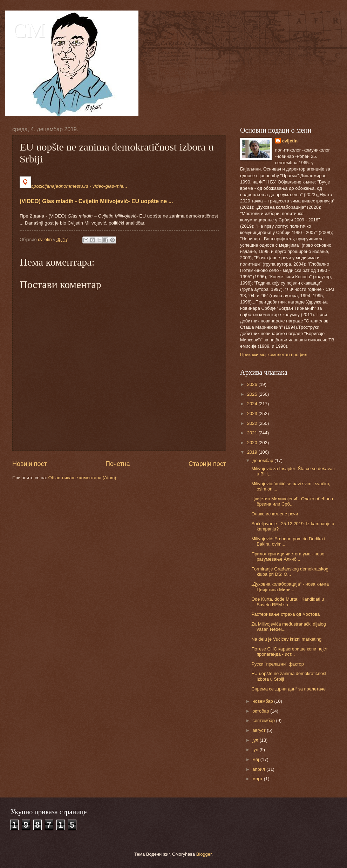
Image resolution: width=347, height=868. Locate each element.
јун (256, 750)
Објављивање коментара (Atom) (82, 478)
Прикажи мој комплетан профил (274, 355)
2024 (253, 404)
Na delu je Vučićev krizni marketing (286, 639)
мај (256, 759)
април (259, 769)
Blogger (204, 854)
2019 (253, 452)
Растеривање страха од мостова (285, 614)
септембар (264, 720)
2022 (253, 423)
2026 (253, 384)
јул (256, 740)
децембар (263, 460)
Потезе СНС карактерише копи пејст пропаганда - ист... (290, 652)
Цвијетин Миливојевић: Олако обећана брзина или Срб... (292, 501)
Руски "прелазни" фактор (278, 664)
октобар (261, 711)
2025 (253, 394)
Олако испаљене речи (275, 514)
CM (29, 30)
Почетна (118, 464)
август (260, 730)
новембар (263, 701)
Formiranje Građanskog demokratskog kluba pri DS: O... (290, 572)
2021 (253, 433)
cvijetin (290, 141)
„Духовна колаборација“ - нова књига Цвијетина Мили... (290, 587)
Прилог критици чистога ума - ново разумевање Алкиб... (288, 556)
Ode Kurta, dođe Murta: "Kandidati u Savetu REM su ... (288, 602)
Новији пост (30, 464)
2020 (253, 443)
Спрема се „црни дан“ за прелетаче (288, 689)
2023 (253, 413)
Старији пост (207, 464)
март (258, 779)
